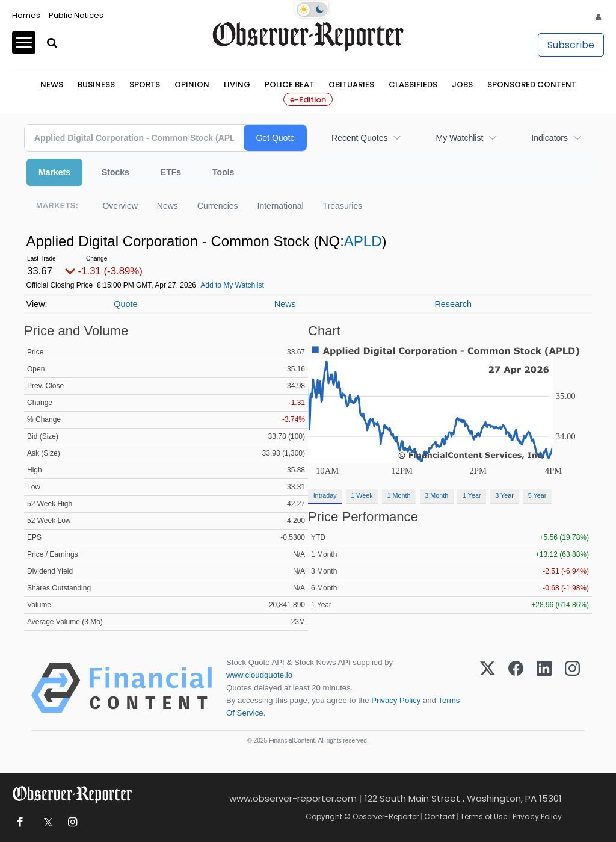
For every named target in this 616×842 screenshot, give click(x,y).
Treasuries (343, 206)
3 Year (504, 495)
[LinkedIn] (544, 688)
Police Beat (289, 85)
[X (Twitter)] (488, 688)
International (281, 206)
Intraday (325, 495)
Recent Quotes (359, 138)
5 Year (537, 495)
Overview (120, 206)
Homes (26, 15)
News (52, 85)
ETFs (171, 172)
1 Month (399, 495)
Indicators (550, 138)
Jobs (462, 85)
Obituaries (351, 85)
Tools (223, 172)
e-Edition (308, 100)
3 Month (436, 495)
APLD (363, 241)
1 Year (472, 495)
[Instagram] (572, 688)
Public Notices (76, 15)
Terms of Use (484, 816)
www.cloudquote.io (259, 675)
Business (96, 85)
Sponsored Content (532, 85)
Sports (145, 85)
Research (453, 304)
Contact (439, 816)
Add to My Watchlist (232, 285)
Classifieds (413, 85)
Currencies (218, 206)
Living (237, 85)
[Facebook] (516, 688)
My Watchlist (459, 138)
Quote (125, 304)
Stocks (115, 172)
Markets (54, 172)
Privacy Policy (396, 700)
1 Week (362, 495)
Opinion (192, 85)
